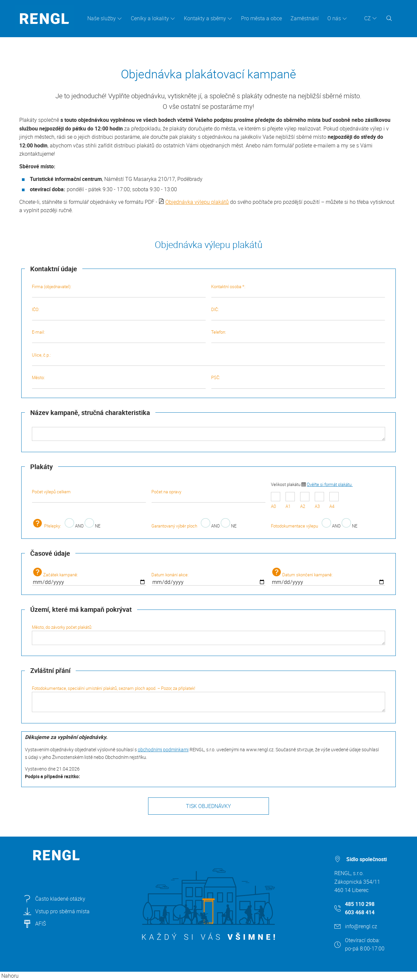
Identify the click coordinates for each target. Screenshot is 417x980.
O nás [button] (334, 18)
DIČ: (298, 313)
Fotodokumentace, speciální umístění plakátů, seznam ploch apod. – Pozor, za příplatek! (209, 699)
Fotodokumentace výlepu (294, 526)
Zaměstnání (305, 18)
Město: (119, 381)
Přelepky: (46, 526)
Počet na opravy (208, 496)
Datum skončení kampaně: (328, 577)
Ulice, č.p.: (209, 359)
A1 (290, 501)
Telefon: (298, 336)
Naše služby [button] (102, 18)
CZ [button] (368, 18)
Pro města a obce (261, 18)
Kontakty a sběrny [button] (205, 18)
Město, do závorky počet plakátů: (209, 635)
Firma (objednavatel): (119, 290)
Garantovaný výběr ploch (174, 526)
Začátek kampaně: (89, 577)
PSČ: (298, 381)
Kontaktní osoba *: (298, 290)
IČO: (119, 313)
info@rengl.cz (361, 926)
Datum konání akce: (208, 579)
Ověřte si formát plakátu (330, 484)
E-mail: (119, 336)
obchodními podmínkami (163, 749)
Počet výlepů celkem (89, 496)
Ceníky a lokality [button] (150, 18)
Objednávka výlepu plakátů (197, 202)
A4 (334, 501)
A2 (305, 501)
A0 (276, 501)
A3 (319, 501)
